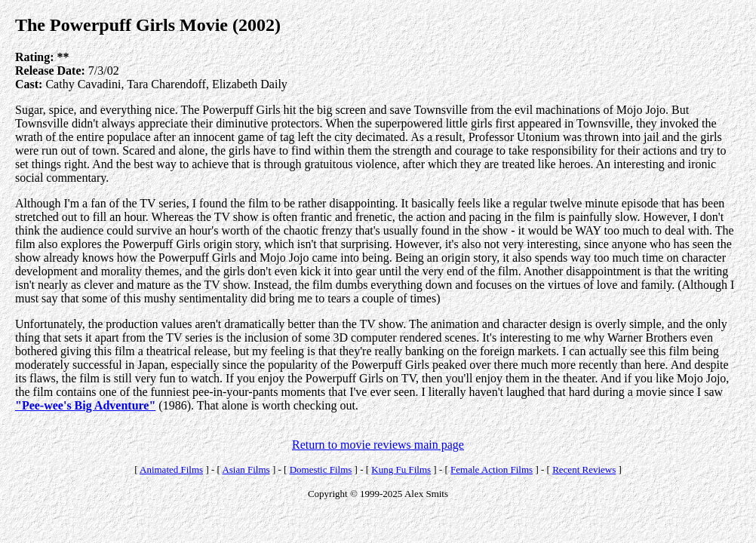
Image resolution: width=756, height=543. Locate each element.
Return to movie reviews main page (378, 445)
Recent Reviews (584, 469)
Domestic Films (321, 469)
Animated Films (171, 469)
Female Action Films (492, 469)
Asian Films (246, 469)
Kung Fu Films (401, 469)
